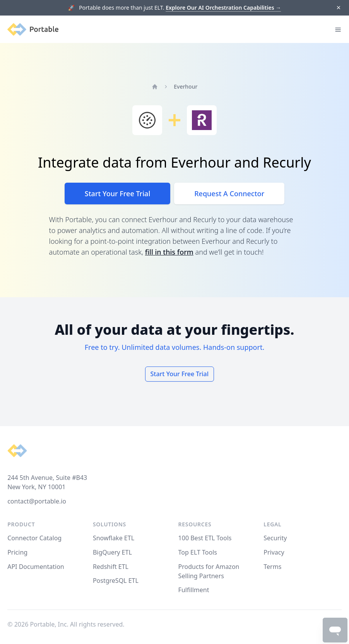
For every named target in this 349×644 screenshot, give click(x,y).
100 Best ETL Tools (205, 538)
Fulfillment (194, 590)
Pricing (17, 552)
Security (275, 538)
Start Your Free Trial (117, 194)
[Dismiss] (338, 8)
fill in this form (169, 252)
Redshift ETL (111, 567)
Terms (272, 567)
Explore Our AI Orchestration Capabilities (223, 8)
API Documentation (36, 567)
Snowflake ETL (114, 538)
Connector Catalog (34, 538)
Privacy (274, 552)
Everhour (186, 86)
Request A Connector (229, 194)
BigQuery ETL (112, 552)
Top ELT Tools (198, 552)
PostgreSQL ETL (116, 581)
